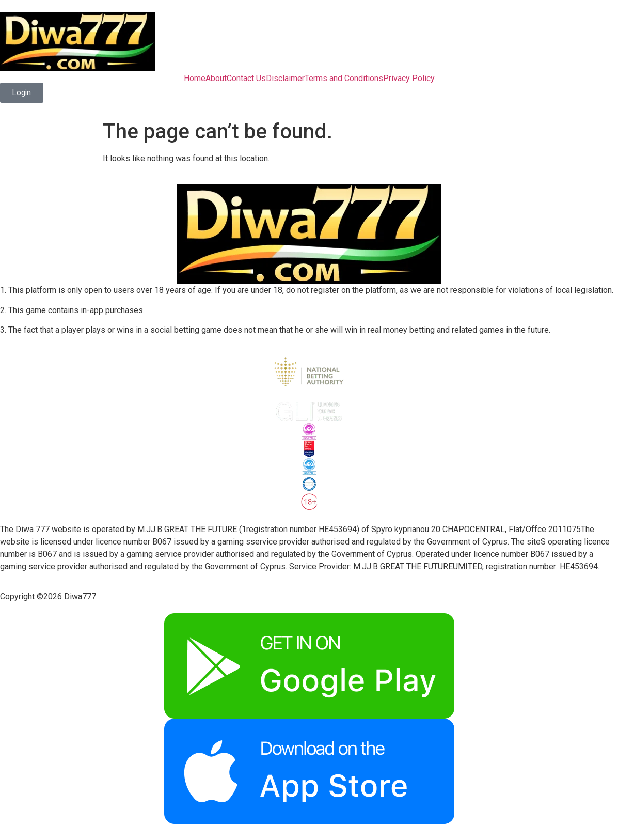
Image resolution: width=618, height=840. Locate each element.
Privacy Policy (409, 79)
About (216, 79)
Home (195, 79)
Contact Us (246, 79)
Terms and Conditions (344, 79)
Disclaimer (285, 79)
